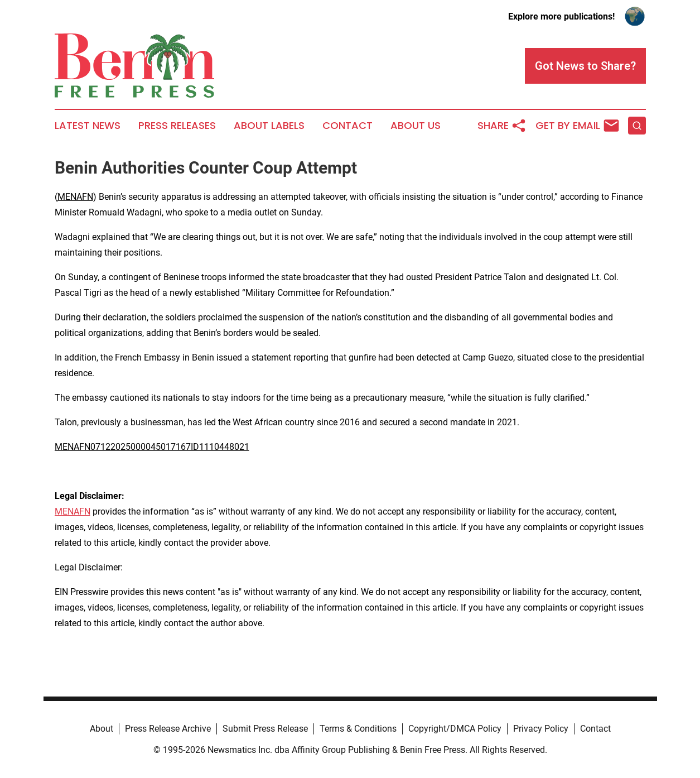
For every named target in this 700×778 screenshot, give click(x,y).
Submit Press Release (265, 729)
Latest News (88, 126)
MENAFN (75, 197)
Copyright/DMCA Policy (455, 729)
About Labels (269, 126)
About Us (416, 126)
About (102, 729)
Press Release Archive (168, 729)
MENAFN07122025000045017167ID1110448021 (152, 447)
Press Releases (177, 126)
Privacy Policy (541, 729)
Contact (347, 126)
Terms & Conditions (358, 729)
